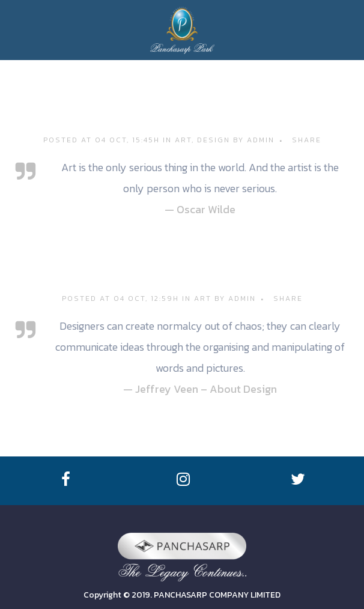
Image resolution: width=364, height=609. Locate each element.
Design (214, 140)
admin (261, 140)
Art (183, 140)
